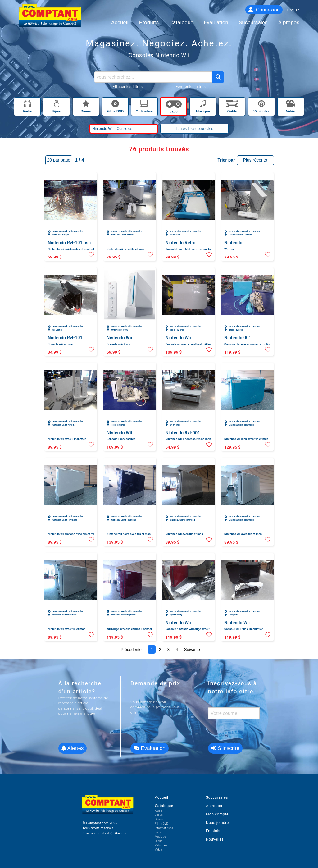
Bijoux (159, 815)
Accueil (161, 797)
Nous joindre (217, 823)
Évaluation (150, 748)
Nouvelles (215, 839)
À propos (214, 806)
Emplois (213, 831)
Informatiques (164, 828)
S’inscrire (225, 748)
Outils (158, 841)
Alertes (73, 748)
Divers (159, 819)
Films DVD (161, 824)
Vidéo (158, 850)
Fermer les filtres (191, 87)
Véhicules (161, 845)
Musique (160, 837)
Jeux (158, 832)
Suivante (192, 649)
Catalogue (164, 806)
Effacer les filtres (127, 87)
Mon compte (217, 814)
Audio (158, 811)
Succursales (217, 797)
